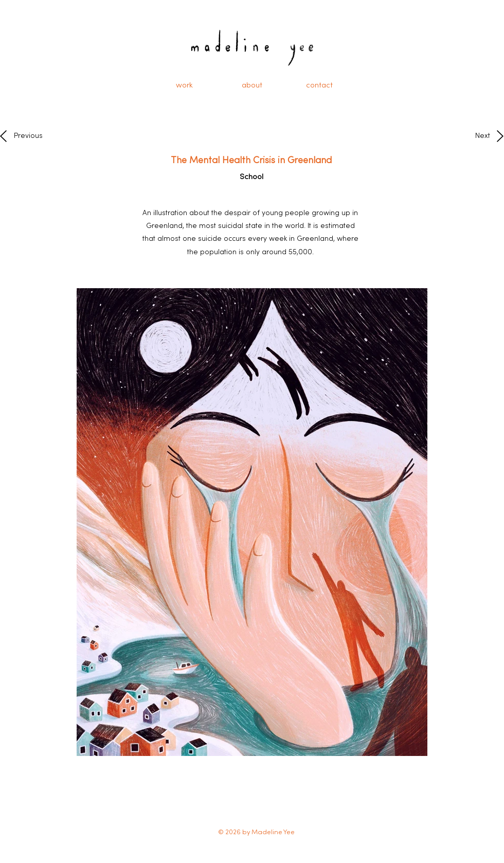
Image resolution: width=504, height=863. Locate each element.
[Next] (480, 136)
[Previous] (31, 136)
